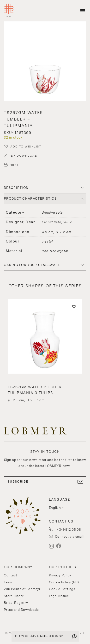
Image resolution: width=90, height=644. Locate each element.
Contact (10, 575)
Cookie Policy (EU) (64, 582)
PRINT (14, 165)
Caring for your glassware (32, 265)
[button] (45, 62)
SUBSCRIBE (45, 482)
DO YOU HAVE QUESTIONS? (39, 636)
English (55, 508)
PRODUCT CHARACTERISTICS (30, 199)
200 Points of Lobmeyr (22, 589)
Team (8, 582)
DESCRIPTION (16, 188)
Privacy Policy (60, 575)
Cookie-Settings (62, 589)
